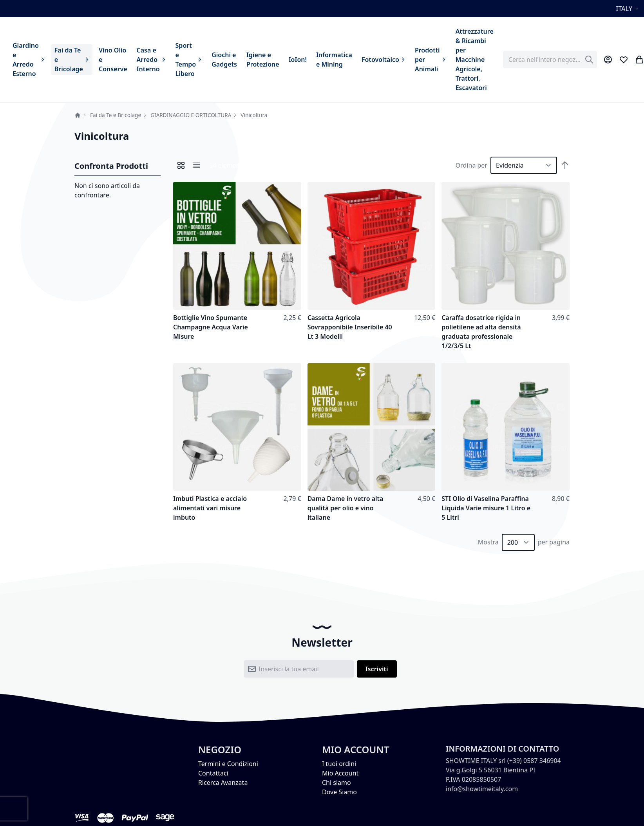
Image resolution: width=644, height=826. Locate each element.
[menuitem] (29, 60)
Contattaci (213, 773)
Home (78, 115)
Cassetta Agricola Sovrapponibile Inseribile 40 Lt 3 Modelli (350, 327)
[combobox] (550, 60)
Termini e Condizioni (228, 764)
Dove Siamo (339, 792)
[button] (629, 9)
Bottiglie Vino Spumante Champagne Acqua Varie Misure (211, 327)
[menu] (253, 60)
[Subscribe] (377, 669)
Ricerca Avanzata (223, 783)
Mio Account (340, 773)
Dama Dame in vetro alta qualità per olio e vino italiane (346, 508)
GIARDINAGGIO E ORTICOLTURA (191, 115)
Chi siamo (336, 783)
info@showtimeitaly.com (482, 789)
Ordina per (471, 165)
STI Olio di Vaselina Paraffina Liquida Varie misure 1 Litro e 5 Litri (486, 508)
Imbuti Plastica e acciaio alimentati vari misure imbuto (210, 508)
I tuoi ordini (339, 764)
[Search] (589, 60)
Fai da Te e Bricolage (116, 115)
